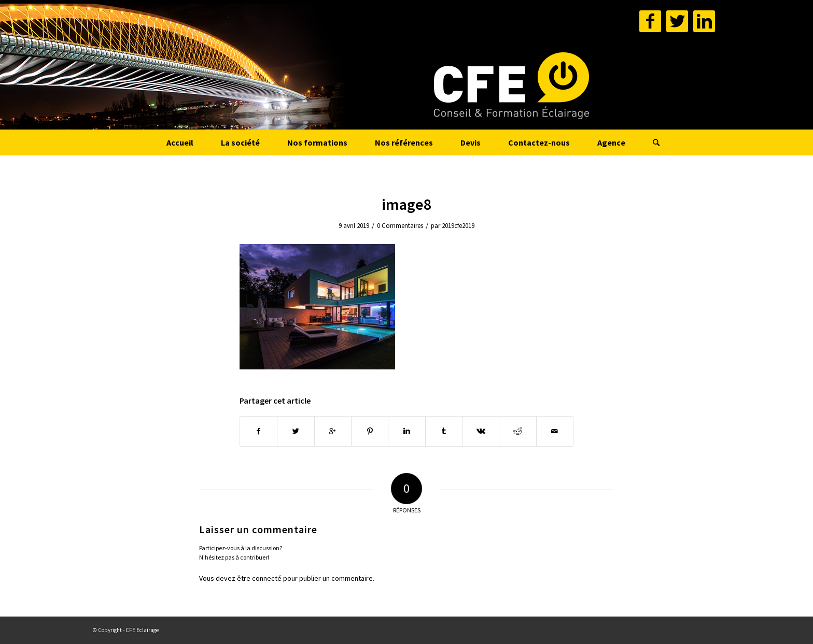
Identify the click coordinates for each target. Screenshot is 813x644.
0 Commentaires (400, 226)
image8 (406, 204)
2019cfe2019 (458, 226)
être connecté (259, 578)
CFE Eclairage (142, 630)
